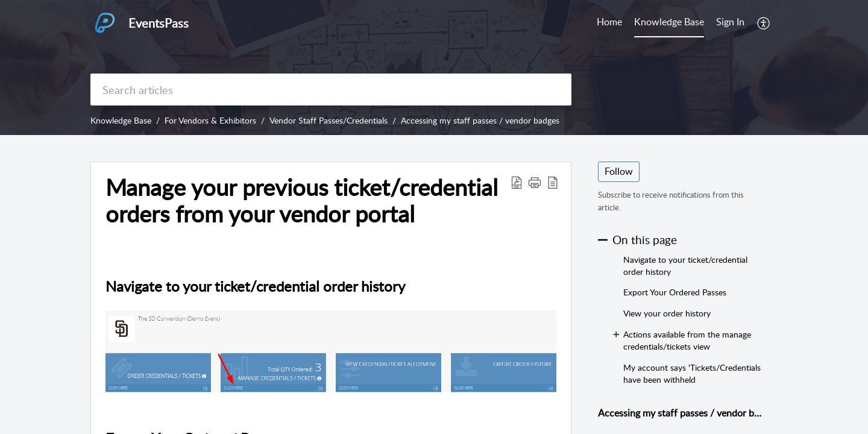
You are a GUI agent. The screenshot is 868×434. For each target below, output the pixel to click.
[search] (331, 90)
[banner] (434, 68)
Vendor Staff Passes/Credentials (329, 120)
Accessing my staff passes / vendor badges (480, 120)
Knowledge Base (669, 22)
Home (609, 22)
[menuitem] (609, 23)
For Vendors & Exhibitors (210, 120)
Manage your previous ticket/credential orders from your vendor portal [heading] (302, 201)
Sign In (730, 22)
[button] (764, 23)
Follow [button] (619, 171)
